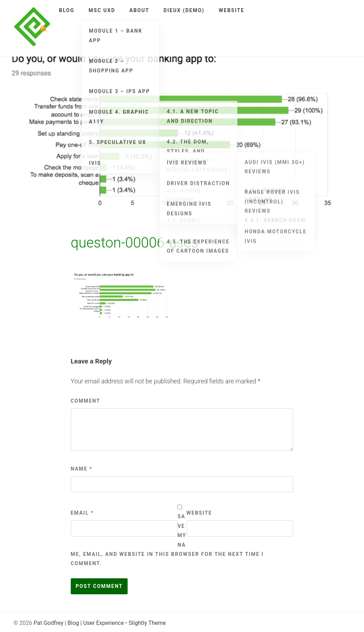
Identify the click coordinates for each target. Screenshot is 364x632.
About (139, 10)
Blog (67, 10)
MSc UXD (102, 10)
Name (82, 469)
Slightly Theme (147, 623)
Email (82, 513)
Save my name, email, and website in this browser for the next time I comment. (167, 540)
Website (231, 10)
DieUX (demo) (184, 10)
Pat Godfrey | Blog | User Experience (79, 623)
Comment (86, 401)
